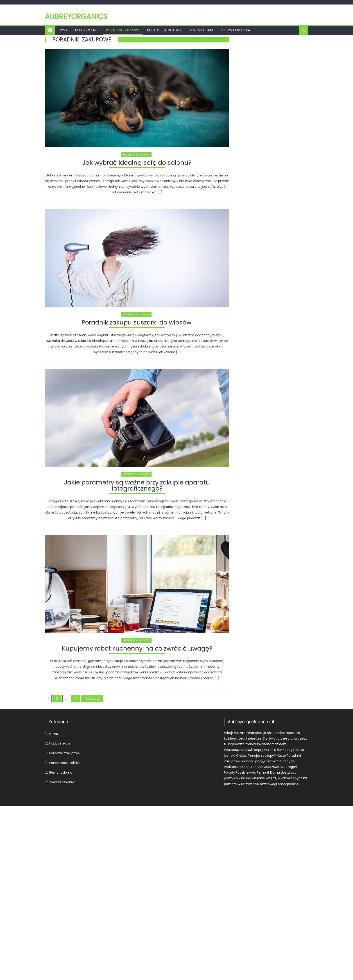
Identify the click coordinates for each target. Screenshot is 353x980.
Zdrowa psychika (235, 30)
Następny (92, 699)
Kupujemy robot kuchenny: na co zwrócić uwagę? (137, 650)
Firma (63, 30)
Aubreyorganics (76, 16)
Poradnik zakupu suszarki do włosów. (137, 323)
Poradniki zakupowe (123, 30)
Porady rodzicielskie (165, 30)
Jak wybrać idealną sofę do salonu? (137, 163)
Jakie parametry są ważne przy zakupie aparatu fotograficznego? (137, 486)
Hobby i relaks (87, 30)
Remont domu (201, 30)
